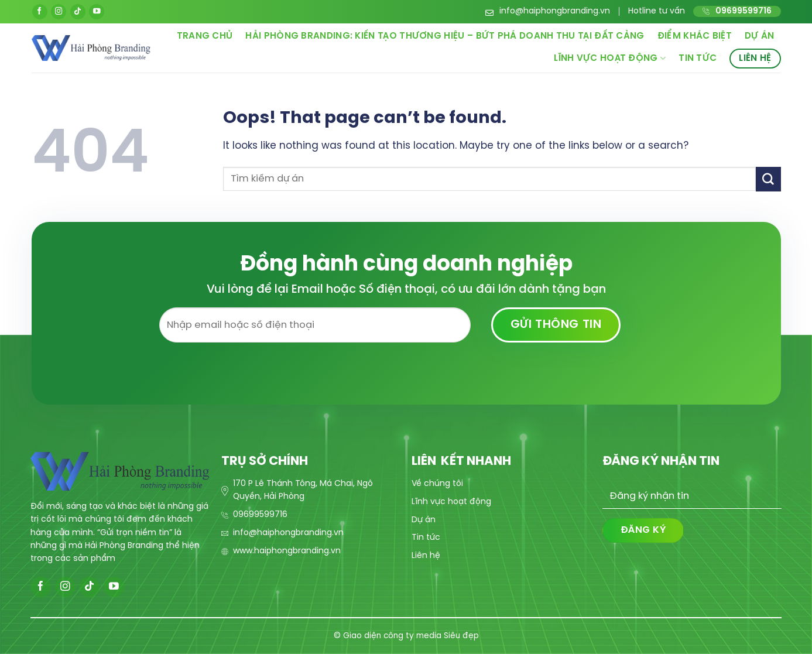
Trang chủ (205, 36)
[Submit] (768, 179)
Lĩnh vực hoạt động (610, 58)
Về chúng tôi (437, 484)
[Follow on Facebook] (40, 12)
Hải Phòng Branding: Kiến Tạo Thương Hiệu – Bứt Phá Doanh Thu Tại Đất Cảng (445, 36)
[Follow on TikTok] (78, 12)
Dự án (760, 36)
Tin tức (698, 59)
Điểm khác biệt (695, 36)
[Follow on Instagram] (59, 12)
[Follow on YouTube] (97, 12)
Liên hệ (755, 59)
